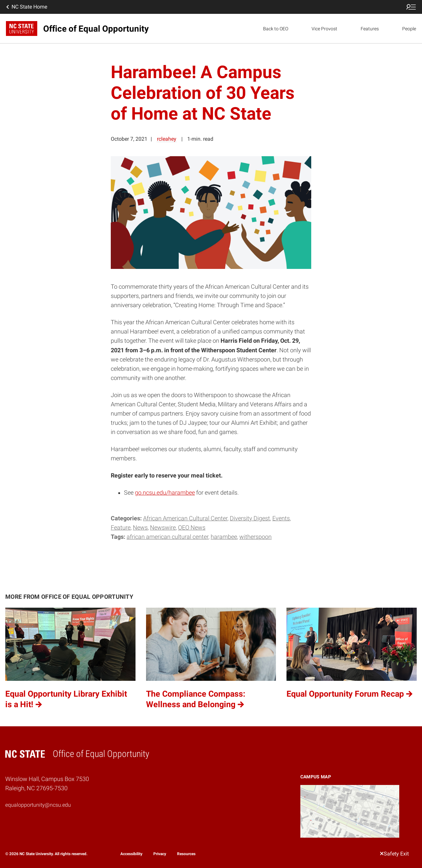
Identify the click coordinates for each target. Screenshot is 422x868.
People (409, 29)
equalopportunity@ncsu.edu (38, 805)
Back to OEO (276, 29)
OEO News (192, 528)
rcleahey (167, 139)
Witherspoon (256, 537)
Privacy (160, 854)
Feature (121, 528)
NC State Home (26, 7)
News (140, 528)
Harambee (224, 537)
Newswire (163, 528)
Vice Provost (324, 29)
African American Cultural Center (185, 518)
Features (370, 29)
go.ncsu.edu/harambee (165, 493)
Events (281, 518)
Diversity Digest (250, 518)
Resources (186, 854)
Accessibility (131, 854)
